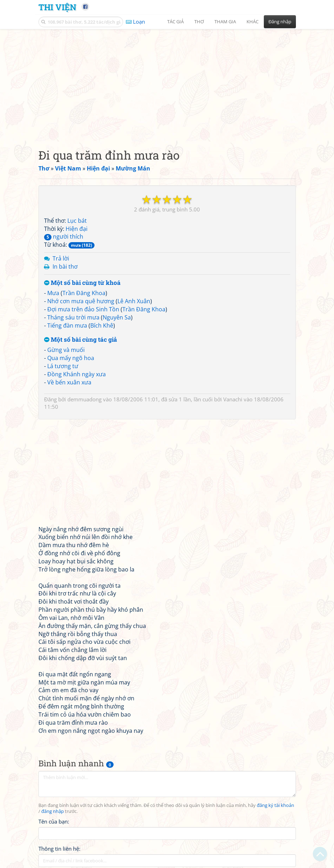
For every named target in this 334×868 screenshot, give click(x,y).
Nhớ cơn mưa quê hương (81, 301)
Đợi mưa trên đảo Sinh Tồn (83, 309)
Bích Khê (102, 325)
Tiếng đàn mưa (67, 325)
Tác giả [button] (175, 22)
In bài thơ (65, 267)
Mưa (53, 293)
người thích (64, 237)
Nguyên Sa (117, 317)
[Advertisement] (167, 83)
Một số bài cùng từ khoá (82, 283)
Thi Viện (57, 7)
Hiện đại (77, 229)
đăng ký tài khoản (275, 805)
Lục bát (77, 221)
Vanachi (233, 399)
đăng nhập (53, 811)
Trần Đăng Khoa (84, 293)
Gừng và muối (66, 350)
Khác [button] (253, 22)
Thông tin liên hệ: (59, 849)
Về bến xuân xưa (69, 382)
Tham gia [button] (225, 22)
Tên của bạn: (54, 821)
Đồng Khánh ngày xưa (77, 374)
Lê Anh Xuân (134, 301)
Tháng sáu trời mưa (73, 317)
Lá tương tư (63, 366)
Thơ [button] (199, 22)
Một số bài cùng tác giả (81, 340)
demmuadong (84, 399)
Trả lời (61, 258)
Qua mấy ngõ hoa (71, 358)
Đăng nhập (280, 22)
